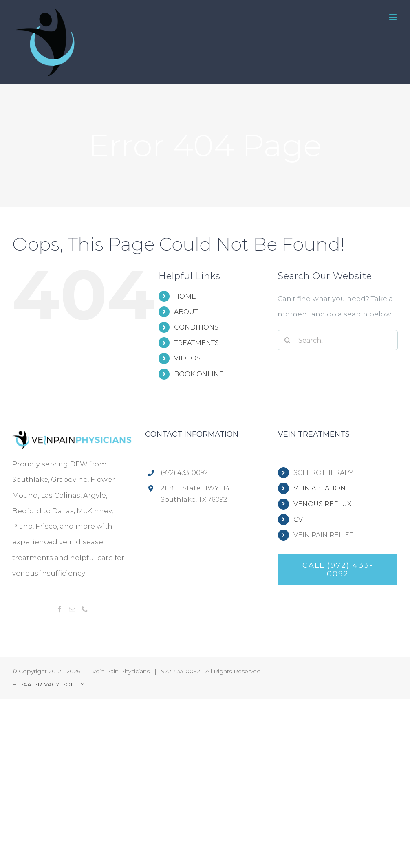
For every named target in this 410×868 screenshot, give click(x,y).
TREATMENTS (196, 343)
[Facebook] (60, 609)
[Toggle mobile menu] (393, 17)
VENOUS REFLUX (322, 504)
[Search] (288, 340)
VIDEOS (187, 358)
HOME (185, 296)
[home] (72, 438)
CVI (299, 520)
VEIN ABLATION (320, 488)
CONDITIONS (196, 327)
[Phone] (85, 609)
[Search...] (338, 340)
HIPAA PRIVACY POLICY (48, 684)
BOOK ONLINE (199, 374)
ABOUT (186, 312)
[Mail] (72, 609)
